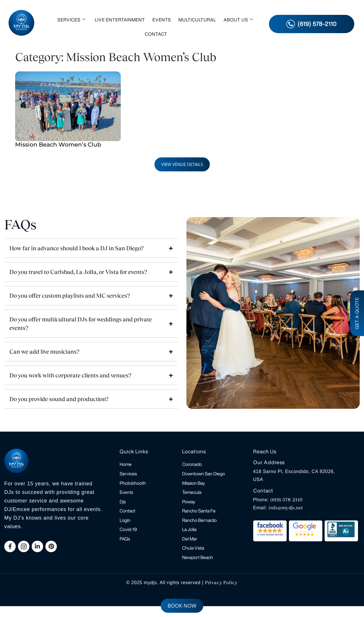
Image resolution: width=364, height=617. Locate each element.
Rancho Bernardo (199, 526)
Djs (123, 506)
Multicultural (197, 20)
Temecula (192, 496)
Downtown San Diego (204, 475)
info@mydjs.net (286, 508)
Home (126, 465)
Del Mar (190, 547)
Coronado (192, 465)
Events (162, 20)
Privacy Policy (221, 593)
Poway (189, 506)
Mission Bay (194, 485)
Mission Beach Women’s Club (58, 145)
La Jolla (189, 537)
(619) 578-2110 (286, 500)
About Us (238, 20)
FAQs (125, 547)
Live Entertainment (120, 20)
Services (72, 20)
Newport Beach (198, 568)
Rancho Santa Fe (199, 516)
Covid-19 (128, 537)
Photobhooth (133, 485)
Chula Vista (193, 557)
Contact (156, 34)
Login (125, 526)
